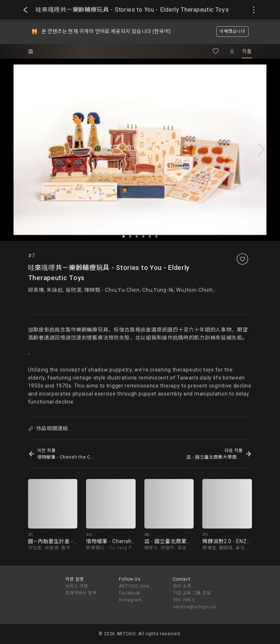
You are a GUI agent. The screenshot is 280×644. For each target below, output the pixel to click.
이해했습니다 (232, 31)
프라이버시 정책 (81, 593)
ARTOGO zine (134, 586)
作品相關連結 (48, 428)
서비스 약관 (77, 586)
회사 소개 (182, 586)
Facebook (130, 593)
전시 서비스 (184, 600)
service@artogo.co (194, 607)
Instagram (130, 600)
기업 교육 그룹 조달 (192, 593)
